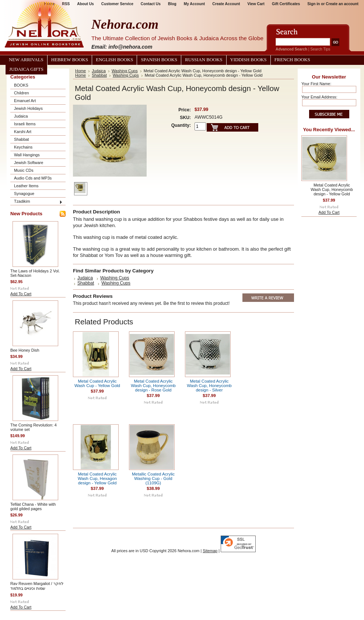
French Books (292, 60)
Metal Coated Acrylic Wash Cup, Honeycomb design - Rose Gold (153, 386)
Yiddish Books (248, 60)
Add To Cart (21, 294)
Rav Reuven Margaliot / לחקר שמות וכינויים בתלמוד (37, 586)
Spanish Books (159, 60)
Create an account (342, 4)
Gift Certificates (286, 4)
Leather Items (26, 186)
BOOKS (21, 85)
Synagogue (24, 194)
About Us (85, 4)
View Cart (256, 4)
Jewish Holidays (28, 108)
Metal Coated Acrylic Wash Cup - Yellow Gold (97, 383)
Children (22, 93)
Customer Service (117, 4)
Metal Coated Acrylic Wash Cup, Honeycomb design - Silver (209, 386)
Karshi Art (23, 132)
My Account (195, 4)
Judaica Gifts (26, 69)
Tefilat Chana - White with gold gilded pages (33, 506)
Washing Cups (125, 71)
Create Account (226, 4)
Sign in (314, 4)
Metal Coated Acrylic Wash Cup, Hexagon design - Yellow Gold (97, 478)
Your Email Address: (319, 97)
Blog (172, 4)
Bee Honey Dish (25, 350)
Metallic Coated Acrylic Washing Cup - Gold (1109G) (153, 478)
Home (80, 71)
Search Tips (320, 49)
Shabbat (22, 139)
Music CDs (24, 170)
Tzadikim (22, 201)
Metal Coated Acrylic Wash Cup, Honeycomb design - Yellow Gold (332, 189)
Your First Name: (316, 84)
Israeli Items (25, 124)
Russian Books (204, 60)
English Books (114, 60)
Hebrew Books (70, 60)
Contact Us (151, 4)
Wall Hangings (27, 155)
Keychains (23, 147)
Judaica (21, 116)
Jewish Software (29, 163)
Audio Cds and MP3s (33, 178)
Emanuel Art (25, 101)
